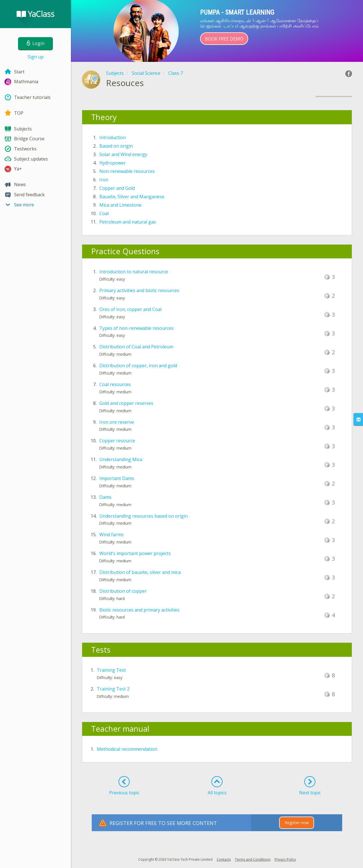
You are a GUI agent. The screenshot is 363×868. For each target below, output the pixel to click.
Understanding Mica (121, 459)
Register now (297, 823)
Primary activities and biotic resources (139, 290)
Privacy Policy (285, 859)
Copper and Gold (117, 188)
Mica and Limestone (120, 205)
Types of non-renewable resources (136, 328)
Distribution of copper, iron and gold (138, 366)
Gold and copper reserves (126, 403)
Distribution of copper (123, 591)
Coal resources (115, 384)
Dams (105, 497)
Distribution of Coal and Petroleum (136, 347)
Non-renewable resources (127, 171)
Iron (104, 180)
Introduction (113, 137)
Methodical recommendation (127, 749)
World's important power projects (135, 553)
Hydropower (113, 163)
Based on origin (116, 146)
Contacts (224, 859)
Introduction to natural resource (134, 272)
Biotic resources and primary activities (139, 610)
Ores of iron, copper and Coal (130, 309)
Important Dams (117, 478)
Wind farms (111, 535)
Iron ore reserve (117, 422)
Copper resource (117, 441)
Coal (104, 213)
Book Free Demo (224, 39)
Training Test (111, 670)
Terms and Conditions (253, 859)
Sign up (36, 57)
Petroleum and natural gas (128, 222)
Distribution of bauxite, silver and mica (140, 572)
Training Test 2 (113, 689)
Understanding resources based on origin (144, 516)
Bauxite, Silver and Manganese (132, 197)
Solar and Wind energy (123, 154)
